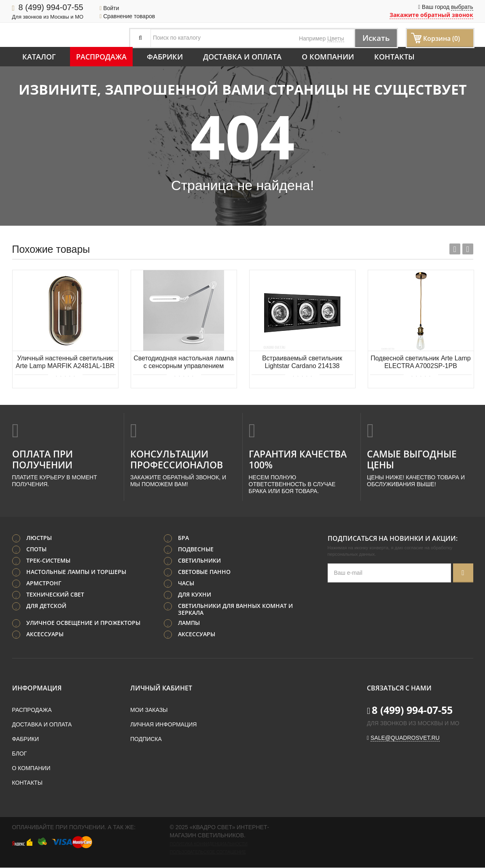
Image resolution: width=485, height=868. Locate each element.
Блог (20, 754)
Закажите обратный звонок (431, 15)
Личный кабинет (161, 688)
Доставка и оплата (242, 57)
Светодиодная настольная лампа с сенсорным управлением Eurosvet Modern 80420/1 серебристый (184, 363)
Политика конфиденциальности (209, 844)
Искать (374, 38)
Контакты (394, 57)
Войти (109, 8)
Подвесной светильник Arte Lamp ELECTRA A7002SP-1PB (420, 362)
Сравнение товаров (127, 16)
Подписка (146, 739)
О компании (328, 57)
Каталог (39, 57)
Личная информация (163, 725)
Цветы (336, 38)
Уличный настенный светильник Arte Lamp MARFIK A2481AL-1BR (65, 362)
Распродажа (101, 57)
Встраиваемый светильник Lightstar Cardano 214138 (302, 362)
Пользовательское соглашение (208, 852)
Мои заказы (149, 710)
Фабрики (165, 57)
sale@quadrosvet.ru (405, 738)
